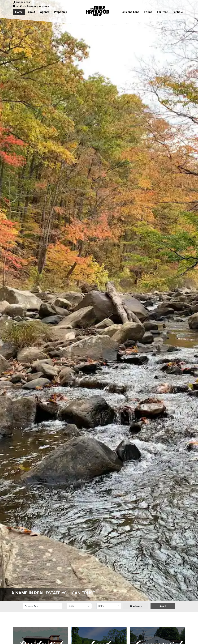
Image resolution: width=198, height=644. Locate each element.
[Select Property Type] (43, 606)
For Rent (162, 12)
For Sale (178, 12)
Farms (148, 12)
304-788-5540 (22, 2)
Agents (45, 12)
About (31, 12)
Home (19, 12)
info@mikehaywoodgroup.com (31, 6)
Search (163, 606)
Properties (60, 12)
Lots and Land (130, 12)
